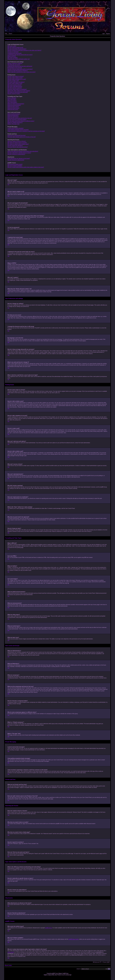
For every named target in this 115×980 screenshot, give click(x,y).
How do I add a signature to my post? (17, 79)
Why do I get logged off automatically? (17, 49)
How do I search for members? (15, 146)
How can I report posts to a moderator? (17, 89)
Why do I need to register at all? (15, 47)
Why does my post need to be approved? (18, 92)
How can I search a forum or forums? (17, 141)
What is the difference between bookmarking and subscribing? (23, 151)
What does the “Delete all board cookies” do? (19, 59)
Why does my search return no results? (17, 143)
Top (8, 184)
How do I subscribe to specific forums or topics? (19, 153)
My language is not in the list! (15, 68)
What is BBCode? (12, 98)
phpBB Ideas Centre (74, 939)
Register (108, 34)
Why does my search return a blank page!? (18, 144)
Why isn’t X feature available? (15, 166)
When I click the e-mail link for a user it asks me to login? (22, 72)
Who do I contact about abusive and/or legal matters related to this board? (26, 167)
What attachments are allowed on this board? (19, 158)
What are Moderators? (13, 115)
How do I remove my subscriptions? (16, 154)
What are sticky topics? (13, 107)
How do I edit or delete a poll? (15, 83)
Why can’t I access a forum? (15, 85)
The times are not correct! (14, 65)
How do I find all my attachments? (16, 160)
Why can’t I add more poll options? (16, 82)
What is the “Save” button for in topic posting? (19, 91)
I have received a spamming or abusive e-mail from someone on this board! (26, 131)
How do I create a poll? (13, 81)
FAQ (6, 34)
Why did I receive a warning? (15, 88)
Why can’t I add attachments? (15, 86)
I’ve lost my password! (13, 52)
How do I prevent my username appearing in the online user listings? (24, 50)
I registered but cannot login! (15, 53)
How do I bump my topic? (14, 94)
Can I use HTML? (12, 99)
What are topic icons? (13, 109)
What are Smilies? (12, 101)
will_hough (69, 975)
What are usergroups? (13, 117)
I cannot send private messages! (16, 128)
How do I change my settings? (15, 63)
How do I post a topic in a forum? (16, 76)
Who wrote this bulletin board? (15, 164)
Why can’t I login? (12, 46)
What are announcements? (14, 105)
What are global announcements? (16, 104)
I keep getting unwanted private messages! (18, 130)
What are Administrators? (14, 114)
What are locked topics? (14, 108)
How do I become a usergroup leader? (17, 120)
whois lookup (11, 952)
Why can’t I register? (13, 58)
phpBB (53, 973)
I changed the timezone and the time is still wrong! (20, 66)
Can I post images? (12, 102)
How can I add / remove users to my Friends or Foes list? (22, 137)
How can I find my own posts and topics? (18, 147)
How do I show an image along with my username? (20, 69)
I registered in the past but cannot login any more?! (20, 55)
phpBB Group (48, 928)
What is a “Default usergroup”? (15, 122)
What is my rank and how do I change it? (18, 71)
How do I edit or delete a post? (15, 78)
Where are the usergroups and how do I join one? (20, 118)
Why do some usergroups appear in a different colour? (21, 121)
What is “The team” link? (14, 124)
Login (103, 34)
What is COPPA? (12, 56)
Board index (8, 965)
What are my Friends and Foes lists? (17, 135)
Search (10, 34)
